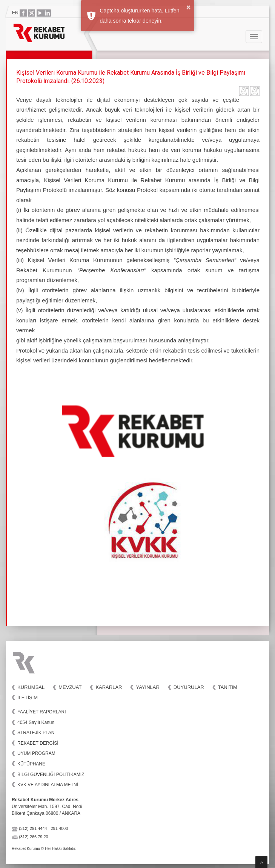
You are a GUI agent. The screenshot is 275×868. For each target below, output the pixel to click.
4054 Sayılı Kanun (36, 722)
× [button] (189, 7)
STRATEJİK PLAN (36, 733)
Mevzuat (70, 687)
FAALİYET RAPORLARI (42, 712)
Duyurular (189, 687)
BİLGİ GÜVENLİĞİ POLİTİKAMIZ (51, 774)
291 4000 (59, 828)
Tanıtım (228, 687)
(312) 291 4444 (33, 828)
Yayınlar (147, 687)
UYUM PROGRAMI (37, 753)
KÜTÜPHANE (31, 764)
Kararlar (109, 687)
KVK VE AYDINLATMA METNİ (48, 785)
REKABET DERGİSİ (38, 743)
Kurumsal (31, 687)
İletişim (28, 697)
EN (15, 13)
